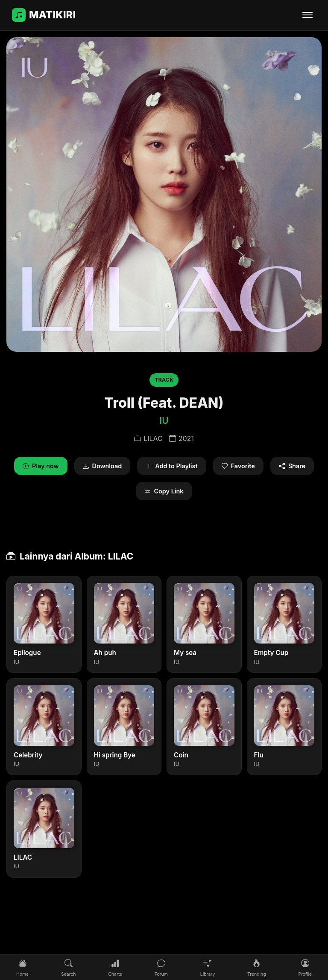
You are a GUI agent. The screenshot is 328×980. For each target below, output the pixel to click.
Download (102, 466)
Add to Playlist (171, 466)
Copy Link (164, 491)
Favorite (238, 466)
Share (292, 466)
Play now (41, 466)
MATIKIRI (44, 15)
